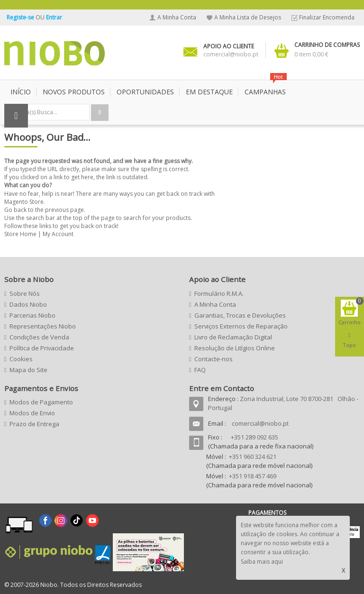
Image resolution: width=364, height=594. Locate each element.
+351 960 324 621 (253, 457)
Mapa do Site (28, 370)
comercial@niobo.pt (260, 423)
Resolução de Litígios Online (235, 348)
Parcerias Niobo (32, 315)
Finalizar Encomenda (327, 17)
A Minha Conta (177, 17)
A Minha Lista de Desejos (248, 17)
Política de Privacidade (42, 348)
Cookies (21, 359)
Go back (15, 210)
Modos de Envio (32, 413)
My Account (58, 234)
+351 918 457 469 (253, 476)
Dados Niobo (28, 304)
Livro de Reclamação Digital (233, 337)
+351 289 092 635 (255, 437)
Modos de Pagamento (41, 402)
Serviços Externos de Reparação (241, 326)
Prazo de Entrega (34, 424)
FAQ (200, 370)
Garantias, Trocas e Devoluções (240, 315)
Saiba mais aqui (262, 562)
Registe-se (21, 17)
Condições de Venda (39, 337)
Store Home (20, 234)
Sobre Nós (25, 293)
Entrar (54, 17)
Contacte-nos (214, 359)
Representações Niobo (43, 326)
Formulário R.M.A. (219, 293)
